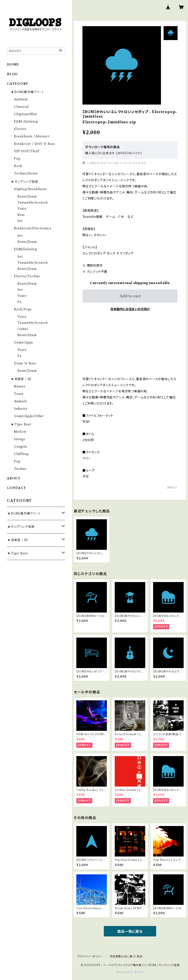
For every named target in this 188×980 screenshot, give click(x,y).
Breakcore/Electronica (33, 228)
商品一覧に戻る (130, 931)
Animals (21, 401)
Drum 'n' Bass (25, 363)
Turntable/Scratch (33, 203)
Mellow (20, 432)
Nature (20, 386)
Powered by (130, 972)
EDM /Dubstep (26, 122)
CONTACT (17, 488)
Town (19, 394)
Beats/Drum (27, 196)
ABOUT (14, 478)
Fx (20, 302)
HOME (13, 64)
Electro (20, 129)
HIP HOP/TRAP (27, 151)
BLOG (12, 74)
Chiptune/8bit (25, 114)
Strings (20, 439)
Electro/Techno (27, 276)
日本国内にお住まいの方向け (130, 309)
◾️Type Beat (21, 424)
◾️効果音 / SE (21, 379)
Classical (21, 107)
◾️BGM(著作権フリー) (27, 92)
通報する (172, 487)
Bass (21, 215)
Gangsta (21, 447)
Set (20, 221)
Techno (20, 469)
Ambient (21, 99)
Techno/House (26, 173)
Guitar (23, 329)
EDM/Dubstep (26, 249)
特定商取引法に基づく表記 (126, 956)
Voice (22, 209)
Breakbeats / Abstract (32, 136)
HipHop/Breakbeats (30, 189)
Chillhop (21, 454)
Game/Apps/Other (29, 416)
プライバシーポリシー (90, 956)
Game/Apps (23, 342)
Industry (21, 409)
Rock (18, 166)
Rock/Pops (23, 309)
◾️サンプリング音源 (24, 182)
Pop (17, 159)
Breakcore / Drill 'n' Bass (34, 144)
